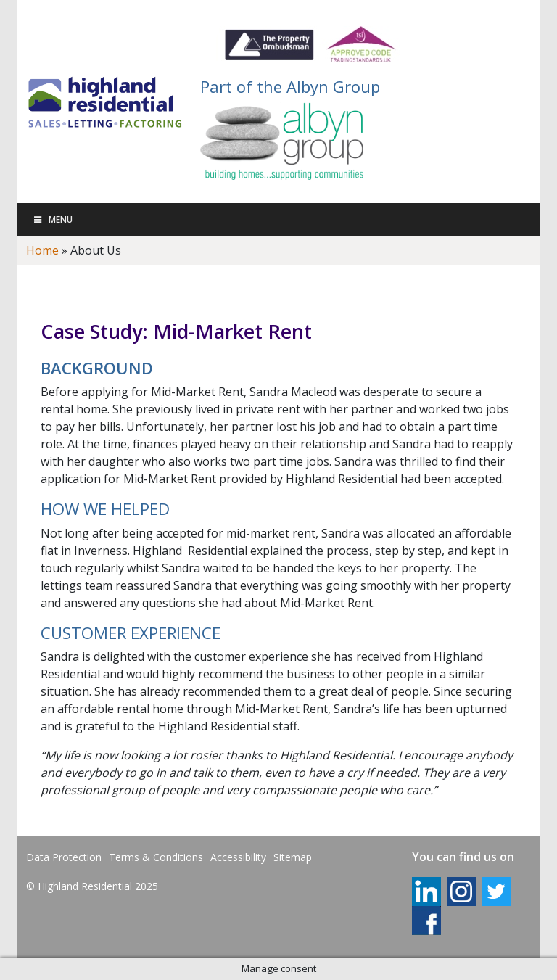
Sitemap (293, 857)
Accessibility (238, 857)
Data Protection (64, 857)
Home (42, 250)
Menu (52, 219)
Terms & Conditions (156, 857)
